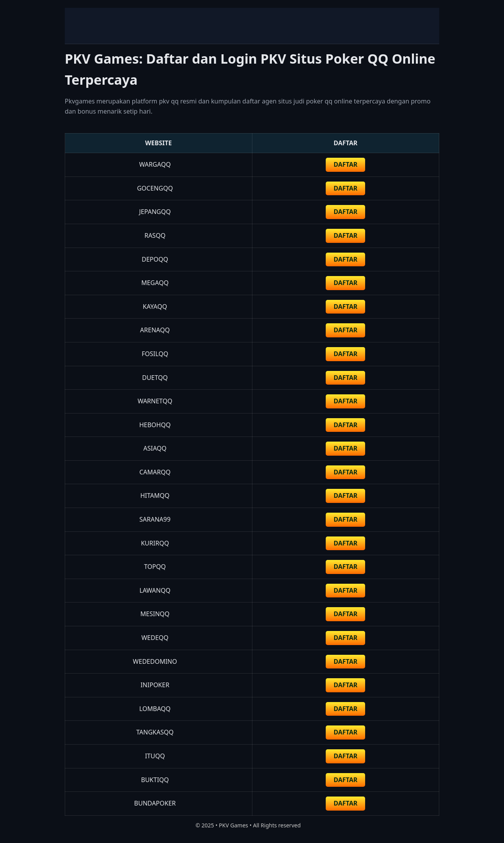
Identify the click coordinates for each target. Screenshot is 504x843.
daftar (345, 188)
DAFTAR (345, 164)
